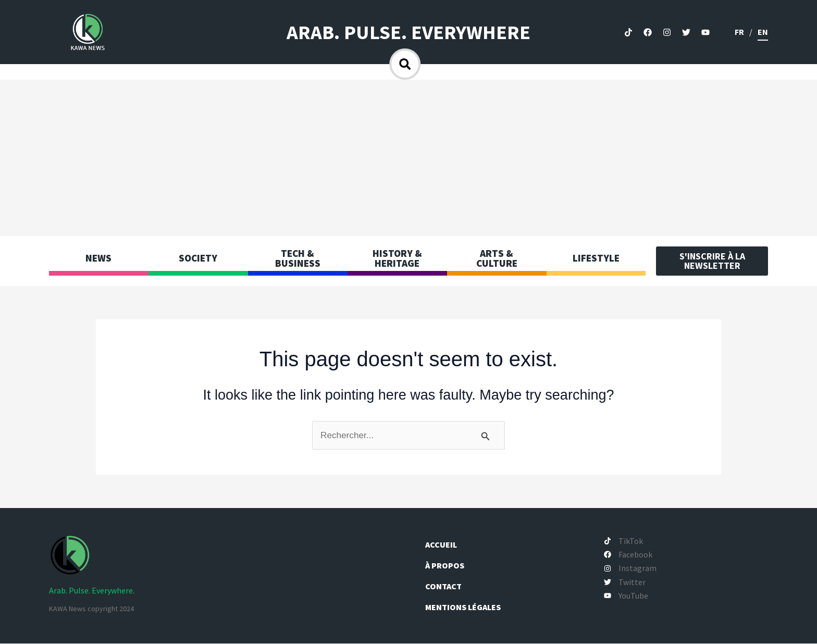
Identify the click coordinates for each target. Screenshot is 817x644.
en (763, 32)
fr (739, 32)
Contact (448, 587)
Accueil (445, 545)
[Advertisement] (408, 158)
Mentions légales (467, 608)
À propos (450, 566)
